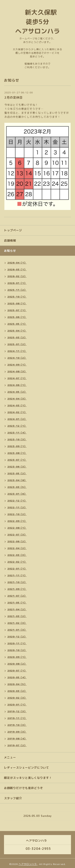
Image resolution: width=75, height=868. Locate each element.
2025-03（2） (17, 337)
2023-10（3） (17, 439)
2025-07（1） (17, 310)
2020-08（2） (17, 664)
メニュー (10, 757)
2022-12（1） (17, 501)
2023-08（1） (17, 453)
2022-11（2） (17, 507)
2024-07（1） (17, 378)
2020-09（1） (17, 657)
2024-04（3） (17, 399)
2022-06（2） (17, 541)
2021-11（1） (17, 575)
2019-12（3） (17, 711)
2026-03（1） (17, 269)
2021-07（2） (17, 596)
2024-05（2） (17, 392)
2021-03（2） (17, 616)
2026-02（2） (17, 276)
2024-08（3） (17, 371)
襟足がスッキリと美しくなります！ (28, 778)
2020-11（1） (17, 643)
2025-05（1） (17, 324)
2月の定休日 (13, 97)
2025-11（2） (17, 290)
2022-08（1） (17, 528)
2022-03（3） (17, 555)
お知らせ (10, 251)
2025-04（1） (17, 331)
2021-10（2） (17, 582)
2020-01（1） (17, 705)
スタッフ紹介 (13, 798)
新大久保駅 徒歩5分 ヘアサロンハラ (39, 22)
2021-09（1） (17, 589)
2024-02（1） (17, 412)
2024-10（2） (17, 358)
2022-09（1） (17, 521)
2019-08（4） (17, 739)
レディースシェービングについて (26, 768)
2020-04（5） (17, 684)
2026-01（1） (17, 283)
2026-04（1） (17, 263)
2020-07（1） (17, 671)
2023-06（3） (17, 467)
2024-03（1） (17, 405)
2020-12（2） (17, 637)
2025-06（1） (17, 317)
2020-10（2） (17, 650)
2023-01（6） (17, 494)
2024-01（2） (17, 419)
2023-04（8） (17, 480)
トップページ (13, 230)
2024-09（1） (17, 365)
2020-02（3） (17, 698)
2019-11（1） (17, 718)
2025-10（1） (17, 297)
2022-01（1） (17, 569)
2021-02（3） (17, 623)
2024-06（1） (17, 385)
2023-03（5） (17, 487)
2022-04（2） (17, 548)
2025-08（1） (17, 303)
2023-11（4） (17, 433)
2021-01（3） (17, 630)
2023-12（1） (17, 426)
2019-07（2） (17, 745)
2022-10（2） (17, 514)
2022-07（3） (17, 535)
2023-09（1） (17, 446)
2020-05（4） (17, 677)
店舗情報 (10, 240)
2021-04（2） (17, 609)
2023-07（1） (17, 460)
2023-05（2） (17, 473)
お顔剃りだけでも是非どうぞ (23, 788)
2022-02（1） (17, 562)
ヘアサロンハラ (28, 864)
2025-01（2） (17, 344)
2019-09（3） (17, 732)
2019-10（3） (17, 725)
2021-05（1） (17, 603)
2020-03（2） (17, 691)
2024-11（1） (17, 351)
